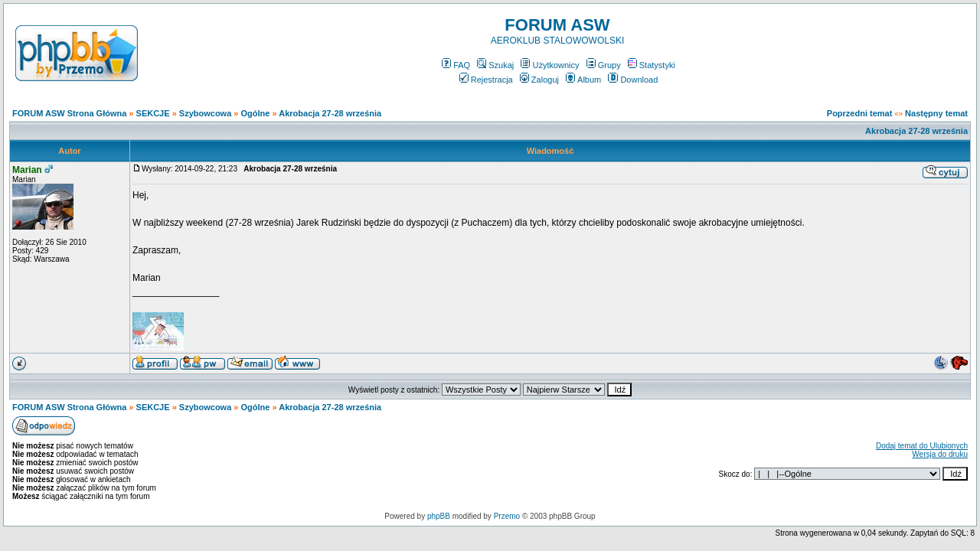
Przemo (507, 516)
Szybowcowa (205, 113)
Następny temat (936, 113)
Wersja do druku (940, 454)
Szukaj (495, 65)
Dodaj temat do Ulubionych (922, 446)
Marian (27, 170)
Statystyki (652, 65)
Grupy (604, 65)
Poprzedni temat (860, 113)
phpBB (439, 516)
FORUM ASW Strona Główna (69, 113)
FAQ (456, 65)
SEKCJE (153, 113)
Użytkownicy (550, 65)
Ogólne (256, 113)
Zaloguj (539, 80)
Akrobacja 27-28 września (330, 113)
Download (633, 80)
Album (583, 80)
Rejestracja (486, 80)
